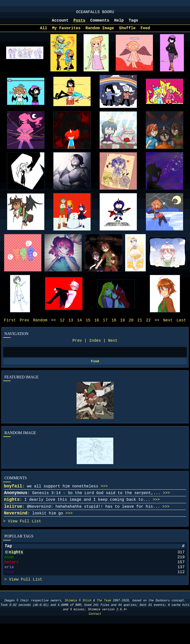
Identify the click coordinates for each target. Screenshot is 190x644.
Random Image (100, 32)
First (10, 325)
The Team (104, 621)
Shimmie (71, 621)
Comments (100, 23)
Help (119, 23)
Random (40, 325)
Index (95, 346)
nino (9, 573)
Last (181, 325)
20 (131, 325)
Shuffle (127, 32)
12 (62, 325)
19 (122, 325)
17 (105, 325)
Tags (133, 23)
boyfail (13, 494)
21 (140, 325)
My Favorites (66, 32)
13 (71, 325)
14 (79, 325)
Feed (145, 32)
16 (97, 325)
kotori (12, 579)
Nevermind (16, 525)
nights (12, 509)
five (9, 591)
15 (88, 325)
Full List (30, 534)
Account (60, 23)
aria (9, 585)
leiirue (13, 517)
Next (113, 346)
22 (148, 325)
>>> (104, 494)
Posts (79, 23)
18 (114, 325)
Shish (87, 621)
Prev (77, 346)
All (44, 32)
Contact (95, 634)
